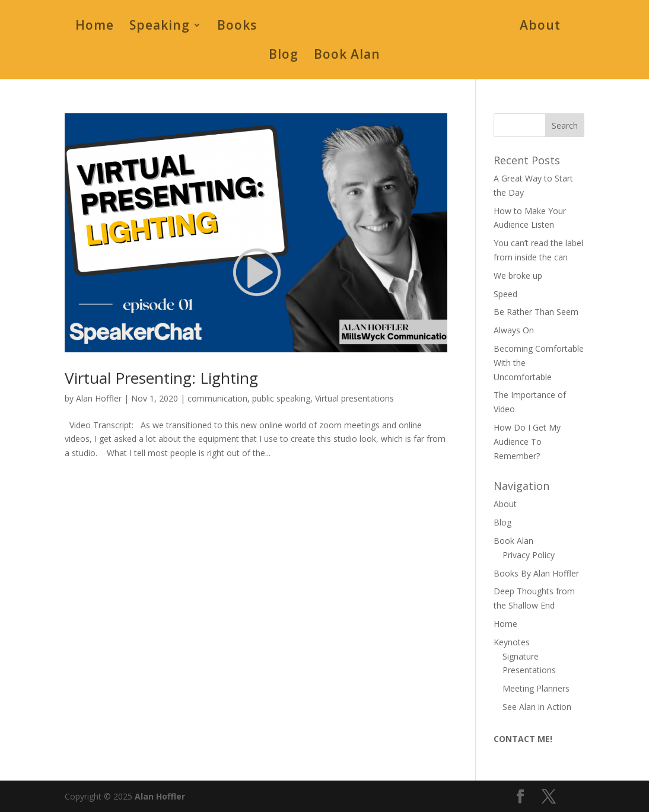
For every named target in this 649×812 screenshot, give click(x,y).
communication (217, 398)
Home (95, 27)
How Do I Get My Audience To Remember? (527, 442)
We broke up (518, 276)
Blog (284, 56)
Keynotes (512, 642)
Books (237, 27)
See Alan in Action (537, 707)
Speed (505, 294)
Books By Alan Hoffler (536, 573)
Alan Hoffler (99, 398)
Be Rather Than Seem (536, 312)
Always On (514, 330)
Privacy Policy (529, 555)
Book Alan (347, 56)
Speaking (160, 27)
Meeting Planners (536, 688)
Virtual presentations (354, 398)
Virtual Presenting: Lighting (161, 378)
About (540, 27)
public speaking (281, 398)
